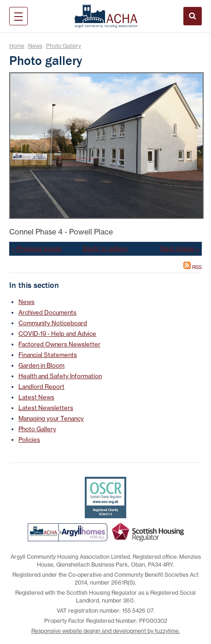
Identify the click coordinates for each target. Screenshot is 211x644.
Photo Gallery (64, 46)
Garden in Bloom (41, 365)
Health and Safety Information (60, 376)
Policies (29, 439)
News (35, 46)
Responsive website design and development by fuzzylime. (106, 631)
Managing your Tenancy (51, 418)
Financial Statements (48, 355)
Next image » (180, 249)
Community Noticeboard (53, 323)
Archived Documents (47, 312)
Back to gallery (105, 249)
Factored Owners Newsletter (59, 344)
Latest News (36, 397)
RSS (193, 267)
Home (17, 46)
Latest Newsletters (46, 408)
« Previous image (37, 249)
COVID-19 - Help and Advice (57, 334)
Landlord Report (41, 386)
